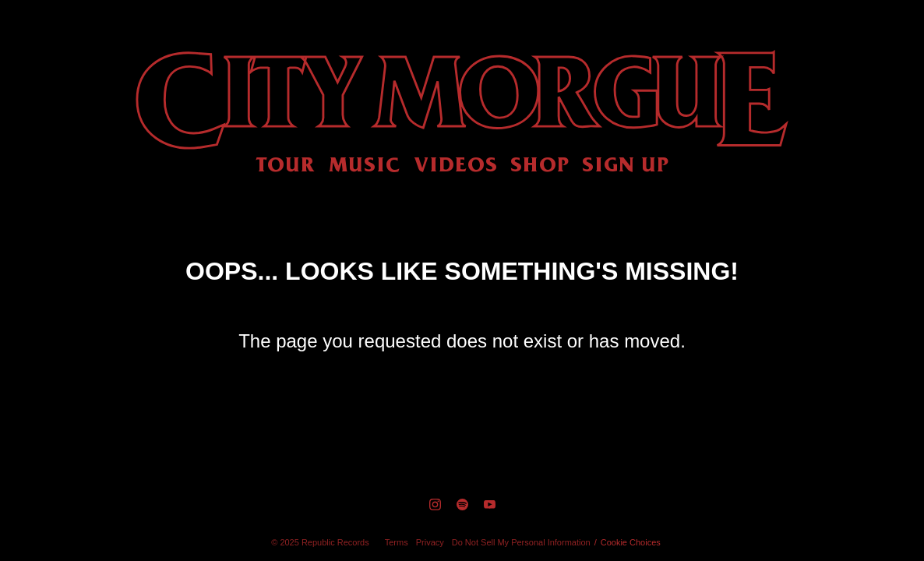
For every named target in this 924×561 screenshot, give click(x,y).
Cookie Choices (631, 542)
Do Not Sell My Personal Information (521, 542)
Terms (397, 542)
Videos (456, 164)
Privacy (430, 542)
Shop (540, 164)
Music (365, 164)
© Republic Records (320, 542)
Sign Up (626, 164)
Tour (286, 164)
